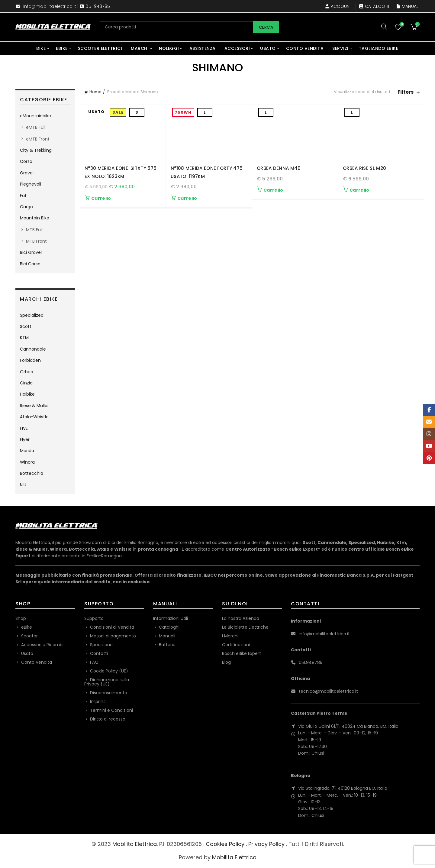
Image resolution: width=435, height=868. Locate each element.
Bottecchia (32, 473)
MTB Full (34, 230)
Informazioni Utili (171, 618)
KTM (24, 338)
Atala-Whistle (34, 417)
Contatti (99, 653)
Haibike (27, 394)
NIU (23, 485)
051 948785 (98, 6)
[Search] (384, 27)
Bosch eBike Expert (242, 653)
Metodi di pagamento (113, 636)
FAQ (94, 662)
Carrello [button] (101, 198)
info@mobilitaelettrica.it (50, 6)
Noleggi (169, 48)
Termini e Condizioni (111, 710)
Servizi (340, 48)
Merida (27, 451)
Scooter (29, 636)
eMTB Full (36, 127)
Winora (27, 462)
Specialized (32, 315)
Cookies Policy (225, 844)
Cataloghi (374, 6)
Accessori (237, 48)
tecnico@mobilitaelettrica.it (328, 691)
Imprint (98, 701)
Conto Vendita (305, 48)
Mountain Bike (35, 218)
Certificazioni (236, 645)
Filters (406, 92)
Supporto (94, 618)
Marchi (140, 48)
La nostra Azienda (241, 618)
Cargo (26, 207)
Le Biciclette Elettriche (245, 627)
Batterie (167, 645)
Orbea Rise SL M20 (364, 168)
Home (95, 92)
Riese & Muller (34, 406)
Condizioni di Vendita (112, 627)
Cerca (266, 27)
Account (338, 6)
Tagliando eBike (379, 48)
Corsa (26, 161)
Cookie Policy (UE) (109, 671)
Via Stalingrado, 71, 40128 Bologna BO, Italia (343, 788)
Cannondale (33, 349)
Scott (26, 326)
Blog (226, 662)
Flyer (25, 439)
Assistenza (203, 48)
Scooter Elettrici (100, 48)
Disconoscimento (109, 693)
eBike (62, 48)
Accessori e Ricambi (42, 645)
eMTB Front (38, 139)
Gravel (27, 173)
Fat (23, 196)
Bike (41, 48)
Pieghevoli (31, 184)
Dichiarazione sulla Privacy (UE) (107, 682)
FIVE (24, 428)
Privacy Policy (266, 844)
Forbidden (30, 360)
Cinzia (26, 383)
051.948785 (311, 662)
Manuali (408, 6)
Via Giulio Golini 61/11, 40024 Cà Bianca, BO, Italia (348, 726)
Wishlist (401, 25)
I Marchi (230, 636)
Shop (21, 618)
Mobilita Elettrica (135, 844)
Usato (268, 48)
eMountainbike (35, 116)
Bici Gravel (31, 252)
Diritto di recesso (108, 719)
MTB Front (36, 241)
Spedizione (101, 645)
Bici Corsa (30, 264)
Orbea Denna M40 (279, 168)
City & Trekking (36, 150)
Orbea (27, 372)
